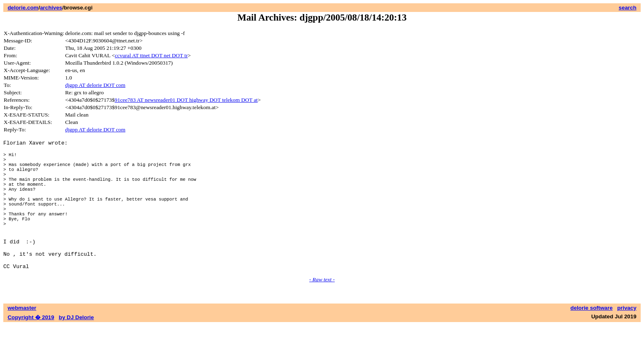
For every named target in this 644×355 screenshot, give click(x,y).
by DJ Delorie (76, 347)
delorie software (592, 337)
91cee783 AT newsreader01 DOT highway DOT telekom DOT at (186, 100)
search (628, 8)
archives (51, 8)
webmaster (22, 337)
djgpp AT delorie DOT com (95, 85)
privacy (627, 337)
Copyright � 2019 (31, 347)
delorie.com (23, 8)
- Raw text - (322, 309)
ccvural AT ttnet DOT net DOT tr (151, 55)
